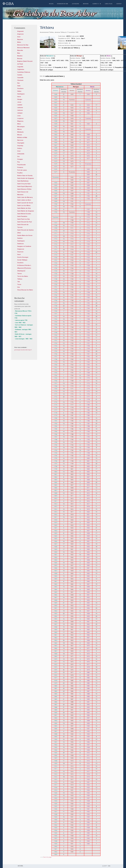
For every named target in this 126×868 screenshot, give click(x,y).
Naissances (51, 56)
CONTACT (119, 4)
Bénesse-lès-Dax (23, 45)
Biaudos (20, 56)
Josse (19, 102)
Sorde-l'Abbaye (22, 260)
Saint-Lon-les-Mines (24, 206)
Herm (19, 97)
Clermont (20, 80)
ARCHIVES (86, 4)
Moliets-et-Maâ (22, 137)
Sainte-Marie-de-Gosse (25, 235)
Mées (19, 124)
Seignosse (21, 249)
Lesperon (20, 118)
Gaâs (19, 86)
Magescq (20, 121)
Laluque (20, 113)
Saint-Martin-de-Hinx (24, 208)
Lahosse (20, 110)
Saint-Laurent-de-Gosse (25, 203)
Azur (19, 37)
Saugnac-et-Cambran (24, 246)
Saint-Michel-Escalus (24, 214)
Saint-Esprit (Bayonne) (25, 186)
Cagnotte (20, 67)
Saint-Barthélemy (23, 181)
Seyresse (20, 252)
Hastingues (21, 94)
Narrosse (20, 140)
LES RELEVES (76, 4)
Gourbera (20, 88)
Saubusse (20, 244)
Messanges (21, 127)
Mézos (19, 129)
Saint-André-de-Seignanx (26, 178)
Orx (18, 157)
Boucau (20, 59)
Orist (19, 151)
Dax (18, 83)
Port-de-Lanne (22, 170)
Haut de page (47, 857)
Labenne (20, 108)
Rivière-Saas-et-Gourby (25, 176)
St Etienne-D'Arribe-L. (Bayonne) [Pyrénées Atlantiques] (24, 268)
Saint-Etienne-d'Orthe (24, 189)
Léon (19, 116)
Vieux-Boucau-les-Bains (25, 290)
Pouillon (20, 173)
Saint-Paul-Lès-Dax (24, 219)
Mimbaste (20, 132)
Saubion (20, 238)
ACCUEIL (51, 4)
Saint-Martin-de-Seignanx (26, 211)
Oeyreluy (20, 146)
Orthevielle (21, 154)
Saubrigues (21, 241)
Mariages (80, 56)
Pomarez (20, 167)
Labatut (20, 105)
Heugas (20, 99)
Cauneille (20, 78)
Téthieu (20, 279)
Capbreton (21, 69)
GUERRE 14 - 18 (97, 4)
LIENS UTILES (109, 4)
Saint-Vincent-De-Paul (25, 222)
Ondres (20, 148)
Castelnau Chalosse (24, 72)
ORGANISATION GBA (62, 4)
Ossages (20, 159)
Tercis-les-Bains (23, 276)
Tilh (19, 282)
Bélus (19, 42)
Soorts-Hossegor (23, 257)
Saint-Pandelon (22, 216)
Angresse (20, 34)
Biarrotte (20, 50)
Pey (19, 162)
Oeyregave (21, 143)
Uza (19, 287)
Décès (110, 56)
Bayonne (20, 39)
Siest (19, 254)
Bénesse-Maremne (23, 48)
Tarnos (20, 274)
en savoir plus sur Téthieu (71, 48)
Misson (20, 135)
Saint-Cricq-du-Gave (24, 184)
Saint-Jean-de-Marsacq (25, 197)
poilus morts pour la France (55, 76)
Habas (19, 91)
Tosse (19, 284)
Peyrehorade (21, 165)
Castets (20, 75)
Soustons (20, 263)
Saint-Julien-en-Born (24, 200)
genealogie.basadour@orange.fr (23, 350)
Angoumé (20, 31)
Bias (19, 53)
